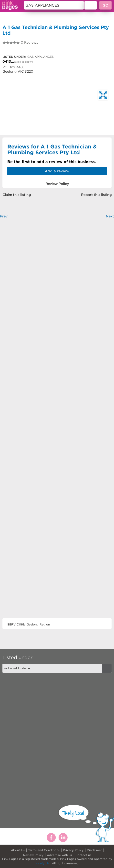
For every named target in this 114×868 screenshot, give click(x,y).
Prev (4, 216)
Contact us (83, 855)
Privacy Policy (73, 850)
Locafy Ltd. (43, 863)
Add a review (57, 171)
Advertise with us (59, 855)
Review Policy (33, 855)
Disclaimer (94, 850)
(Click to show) (23, 62)
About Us (18, 850)
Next (110, 216)
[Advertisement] (57, 422)
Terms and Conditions (44, 850)
